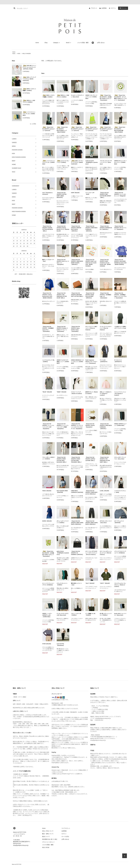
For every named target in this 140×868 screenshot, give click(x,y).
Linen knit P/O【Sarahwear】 (60, 645)
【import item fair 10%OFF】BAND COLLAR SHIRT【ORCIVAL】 (90, 296)
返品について (46, 836)
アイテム (123, 8)
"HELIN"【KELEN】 (47, 392)
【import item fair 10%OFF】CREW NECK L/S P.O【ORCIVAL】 (91, 492)
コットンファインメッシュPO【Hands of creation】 (120, 394)
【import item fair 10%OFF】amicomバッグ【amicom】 (49, 129)
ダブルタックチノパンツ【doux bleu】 (106, 522)
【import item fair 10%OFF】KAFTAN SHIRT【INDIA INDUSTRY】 (62, 195)
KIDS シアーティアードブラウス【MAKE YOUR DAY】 (29, 79)
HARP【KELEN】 (75, 193)
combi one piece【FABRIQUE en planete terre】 (92, 162)
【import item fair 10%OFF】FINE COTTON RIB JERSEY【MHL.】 (105, 195)
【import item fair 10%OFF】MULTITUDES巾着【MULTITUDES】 (120, 130)
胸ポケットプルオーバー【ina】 (48, 260)
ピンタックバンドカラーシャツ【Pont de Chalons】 (106, 328)
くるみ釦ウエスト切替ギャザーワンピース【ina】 (120, 327)
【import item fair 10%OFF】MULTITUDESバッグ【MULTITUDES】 (62, 130)
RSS (43, 847)
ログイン (113, 8)
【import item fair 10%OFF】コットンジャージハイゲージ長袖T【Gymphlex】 (63, 426)
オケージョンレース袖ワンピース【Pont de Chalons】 (91, 328)
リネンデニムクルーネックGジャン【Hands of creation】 (120, 585)
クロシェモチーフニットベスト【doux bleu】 (120, 458)
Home (37, 43)
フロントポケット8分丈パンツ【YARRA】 (49, 458)
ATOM (47, 847)
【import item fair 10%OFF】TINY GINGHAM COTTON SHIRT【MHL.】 (105, 460)
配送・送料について (48, 834)
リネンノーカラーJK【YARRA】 (76, 614)
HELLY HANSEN (27, 54)
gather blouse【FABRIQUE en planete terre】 (63, 553)
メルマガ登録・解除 (83, 43)
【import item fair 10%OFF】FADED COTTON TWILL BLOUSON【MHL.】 (62, 460)
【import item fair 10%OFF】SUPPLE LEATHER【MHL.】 (90, 459)
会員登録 (104, 8)
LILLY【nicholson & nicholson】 (47, 193)
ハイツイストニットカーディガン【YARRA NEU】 (29, 114)
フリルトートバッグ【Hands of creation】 (77, 393)
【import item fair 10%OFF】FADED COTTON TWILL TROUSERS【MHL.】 (76, 460)
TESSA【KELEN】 (47, 491)
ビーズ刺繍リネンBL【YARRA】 (90, 614)
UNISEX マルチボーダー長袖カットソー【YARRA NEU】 (63, 362)
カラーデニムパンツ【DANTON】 (119, 522)
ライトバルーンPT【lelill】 (90, 193)
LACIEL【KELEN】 (105, 491)
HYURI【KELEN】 (47, 644)
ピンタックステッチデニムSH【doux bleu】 (63, 614)
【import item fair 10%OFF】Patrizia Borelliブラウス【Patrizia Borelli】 (63, 229)
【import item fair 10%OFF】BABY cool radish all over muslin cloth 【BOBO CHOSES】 (91, 263)
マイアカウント (66, 828)
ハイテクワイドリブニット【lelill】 (120, 492)
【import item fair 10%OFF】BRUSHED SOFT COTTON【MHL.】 (77, 295)
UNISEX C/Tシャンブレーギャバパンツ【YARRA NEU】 (120, 162)
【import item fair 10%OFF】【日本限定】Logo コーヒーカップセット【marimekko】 (120, 296)
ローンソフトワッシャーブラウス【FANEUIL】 (48, 584)
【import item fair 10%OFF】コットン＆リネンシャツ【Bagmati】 (120, 194)
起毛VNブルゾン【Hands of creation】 (92, 393)
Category (57, 43)
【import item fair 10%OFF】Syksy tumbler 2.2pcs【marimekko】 (75, 329)
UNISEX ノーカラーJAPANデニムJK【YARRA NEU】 (47, 615)
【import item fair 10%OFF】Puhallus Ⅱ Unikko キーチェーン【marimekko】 (62, 329)
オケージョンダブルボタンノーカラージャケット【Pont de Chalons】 (91, 553)
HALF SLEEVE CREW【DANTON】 (62, 492)
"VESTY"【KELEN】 (105, 583)
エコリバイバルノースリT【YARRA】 (63, 162)
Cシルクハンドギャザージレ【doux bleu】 (77, 96)
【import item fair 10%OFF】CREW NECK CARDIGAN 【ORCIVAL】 (91, 229)
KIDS (19, 54)
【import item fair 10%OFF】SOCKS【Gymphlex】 (90, 425)
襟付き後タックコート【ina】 (76, 584)
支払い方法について (48, 831)
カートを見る (65, 836)
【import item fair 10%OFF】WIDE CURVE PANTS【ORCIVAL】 (77, 523)
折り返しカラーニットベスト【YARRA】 (106, 614)
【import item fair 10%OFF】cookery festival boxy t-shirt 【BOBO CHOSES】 (47, 296)
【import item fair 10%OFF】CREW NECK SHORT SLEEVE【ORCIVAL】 (77, 262)
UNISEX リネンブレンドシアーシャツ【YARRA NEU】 (91, 97)
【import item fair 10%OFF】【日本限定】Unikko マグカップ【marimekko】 (48, 554)
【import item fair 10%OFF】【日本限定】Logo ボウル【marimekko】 (48, 329)
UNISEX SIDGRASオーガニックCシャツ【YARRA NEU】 (77, 362)
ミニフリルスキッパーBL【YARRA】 (48, 361)
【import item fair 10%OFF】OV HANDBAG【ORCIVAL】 (77, 553)
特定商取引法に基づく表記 (50, 839)
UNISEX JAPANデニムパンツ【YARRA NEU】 (120, 425)
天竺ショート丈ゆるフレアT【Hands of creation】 (106, 394)
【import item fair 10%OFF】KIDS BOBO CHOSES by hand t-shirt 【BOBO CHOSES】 (120, 262)
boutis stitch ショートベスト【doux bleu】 (120, 614)
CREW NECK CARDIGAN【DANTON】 (77, 492)
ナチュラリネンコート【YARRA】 (62, 584)
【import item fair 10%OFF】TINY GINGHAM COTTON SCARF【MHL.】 (62, 296)
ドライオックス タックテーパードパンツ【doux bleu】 (106, 162)
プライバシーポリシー (48, 842)
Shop (46, 43)
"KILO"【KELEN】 (90, 583)
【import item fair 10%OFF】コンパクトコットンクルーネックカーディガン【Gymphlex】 (77, 426)
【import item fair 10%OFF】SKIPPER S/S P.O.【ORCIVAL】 (106, 228)
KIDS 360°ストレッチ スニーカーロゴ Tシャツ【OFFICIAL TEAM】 (29, 67)
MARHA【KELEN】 (47, 521)
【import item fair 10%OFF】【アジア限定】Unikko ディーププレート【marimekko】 (120, 98)
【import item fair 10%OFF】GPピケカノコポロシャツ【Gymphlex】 (63, 262)
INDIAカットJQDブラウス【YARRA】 (29, 101)
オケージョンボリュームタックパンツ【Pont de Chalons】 (106, 553)
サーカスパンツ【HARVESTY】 (118, 361)
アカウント (94, 8)
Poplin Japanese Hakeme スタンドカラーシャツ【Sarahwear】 (91, 362)
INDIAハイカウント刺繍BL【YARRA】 (29, 90)
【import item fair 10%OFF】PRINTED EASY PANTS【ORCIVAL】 (76, 229)
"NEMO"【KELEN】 (62, 392)
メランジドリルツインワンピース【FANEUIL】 (120, 552)
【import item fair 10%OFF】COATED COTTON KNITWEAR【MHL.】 (48, 229)
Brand (69, 43)
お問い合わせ (101, 43)
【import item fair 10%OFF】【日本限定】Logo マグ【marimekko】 (106, 296)
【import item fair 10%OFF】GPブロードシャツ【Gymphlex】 (120, 228)
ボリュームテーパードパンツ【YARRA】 (63, 522)
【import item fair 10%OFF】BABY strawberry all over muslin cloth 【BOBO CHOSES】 (105, 263)
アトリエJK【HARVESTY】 (104, 361)
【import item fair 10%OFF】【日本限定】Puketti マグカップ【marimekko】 (106, 98)
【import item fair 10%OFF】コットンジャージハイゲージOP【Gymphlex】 (48, 426)
